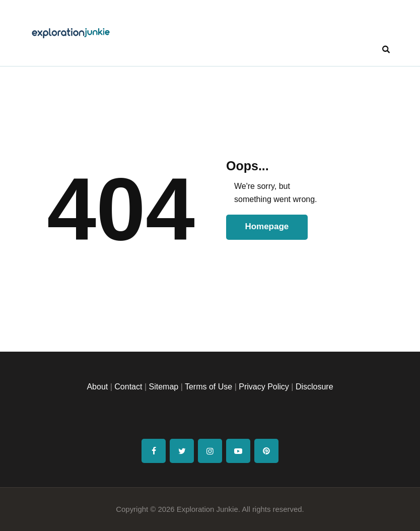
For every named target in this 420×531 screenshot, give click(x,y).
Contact (128, 387)
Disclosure (314, 387)
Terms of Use (208, 387)
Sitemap (163, 387)
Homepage (267, 226)
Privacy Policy (264, 387)
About (97, 387)
